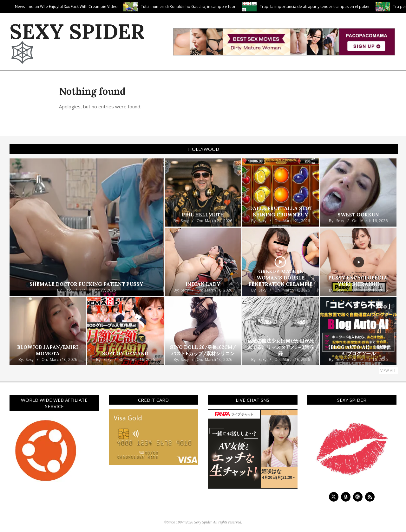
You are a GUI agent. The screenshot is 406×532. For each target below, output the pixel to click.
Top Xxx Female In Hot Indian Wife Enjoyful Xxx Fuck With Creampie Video (93, 6)
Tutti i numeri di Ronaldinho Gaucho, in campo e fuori (230, 6)
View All (388, 371)
